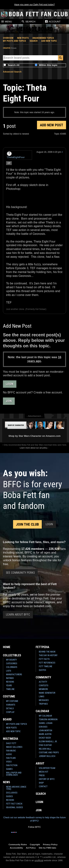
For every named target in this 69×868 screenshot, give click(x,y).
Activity (43, 682)
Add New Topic (49, 41)
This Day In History (48, 655)
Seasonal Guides (14, 807)
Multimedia (11, 739)
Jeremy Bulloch (47, 756)
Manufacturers (14, 674)
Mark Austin (45, 734)
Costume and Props (49, 753)
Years (9, 686)
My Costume (12, 701)
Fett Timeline (46, 666)
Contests (44, 686)
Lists (9, 671)
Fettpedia (43, 647)
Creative (7, 48)
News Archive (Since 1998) (16, 788)
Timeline (10, 689)
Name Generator (47, 693)
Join (9, 401)
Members (43, 689)
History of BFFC (47, 779)
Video (9, 762)
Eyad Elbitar (45, 745)
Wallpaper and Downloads (14, 774)
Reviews (10, 682)
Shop (41, 783)
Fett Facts (44, 659)
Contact (43, 786)
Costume (9, 696)
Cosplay (10, 712)
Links (41, 697)
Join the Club (27, 524)
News (7, 782)
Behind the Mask (47, 652)
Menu (6, 21)
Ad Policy (31, 848)
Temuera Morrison (48, 719)
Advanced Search (12, 72)
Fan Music (11, 751)
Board (7, 719)
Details (10, 708)
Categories (12, 663)
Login (10, 384)
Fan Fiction (12, 765)
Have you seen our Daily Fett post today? (34, 5)
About (40, 763)
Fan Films (11, 758)
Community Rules (18, 844)
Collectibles (12, 655)
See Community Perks (20, 573)
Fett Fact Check (14, 804)
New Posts (23, 38)
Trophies (43, 704)
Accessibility (16, 848)
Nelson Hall (45, 749)
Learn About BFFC (18, 615)
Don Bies (43, 727)
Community (43, 677)
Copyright (35, 844)
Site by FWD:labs (47, 848)
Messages (44, 700)
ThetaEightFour (16, 155)
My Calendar (45, 716)
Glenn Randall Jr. (48, 742)
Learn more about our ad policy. (34, 448)
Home (7, 647)
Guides (9, 796)
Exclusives (12, 793)
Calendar (42, 711)
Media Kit (44, 772)
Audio (9, 754)
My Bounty (11, 660)
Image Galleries (14, 747)
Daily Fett (11, 743)
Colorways (12, 667)
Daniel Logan (46, 723)
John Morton (45, 730)
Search (28, 21)
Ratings (10, 678)
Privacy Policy (50, 844)
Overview (8, 38)
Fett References (47, 663)
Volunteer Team (47, 768)
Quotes (42, 670)
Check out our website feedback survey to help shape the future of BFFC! (34, 819)
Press (42, 775)
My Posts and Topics (14, 41)
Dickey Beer (45, 738)
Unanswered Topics (43, 38)
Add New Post (52, 125)
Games (9, 769)
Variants (11, 705)
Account (53, 21)
